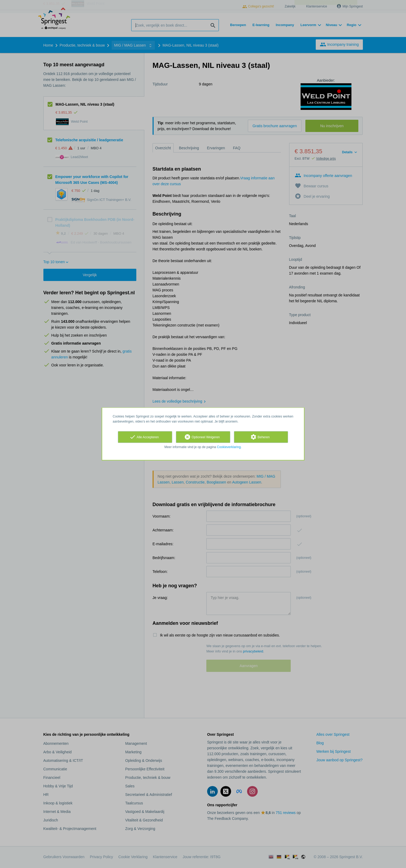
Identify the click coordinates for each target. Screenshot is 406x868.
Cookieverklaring (229, 447)
